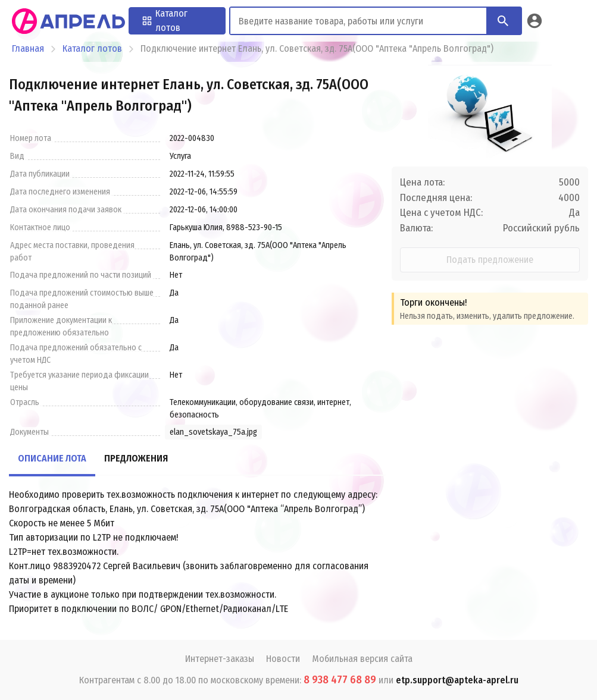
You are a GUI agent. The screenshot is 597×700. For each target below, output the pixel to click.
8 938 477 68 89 (340, 680)
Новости (283, 659)
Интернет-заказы (220, 659)
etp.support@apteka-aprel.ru (457, 680)
